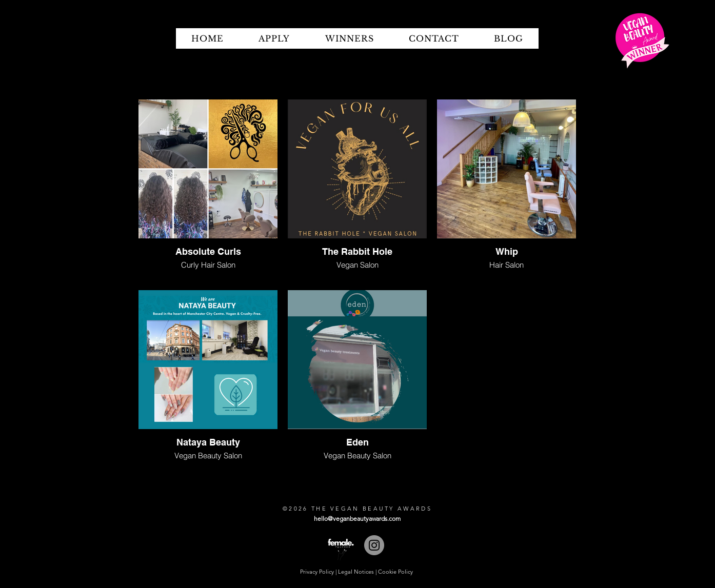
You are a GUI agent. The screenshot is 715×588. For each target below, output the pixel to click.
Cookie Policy (395, 572)
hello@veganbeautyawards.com (357, 519)
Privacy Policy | (319, 572)
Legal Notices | (358, 572)
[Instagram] (374, 545)
